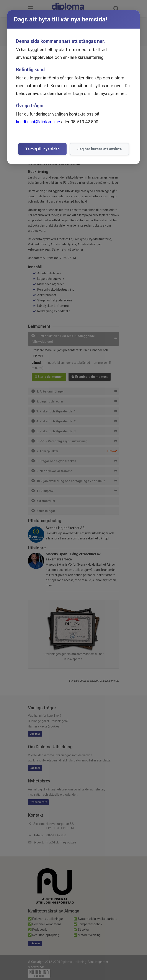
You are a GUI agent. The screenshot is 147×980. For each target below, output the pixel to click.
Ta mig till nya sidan (42, 149)
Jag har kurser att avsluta (99, 149)
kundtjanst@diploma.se (38, 122)
